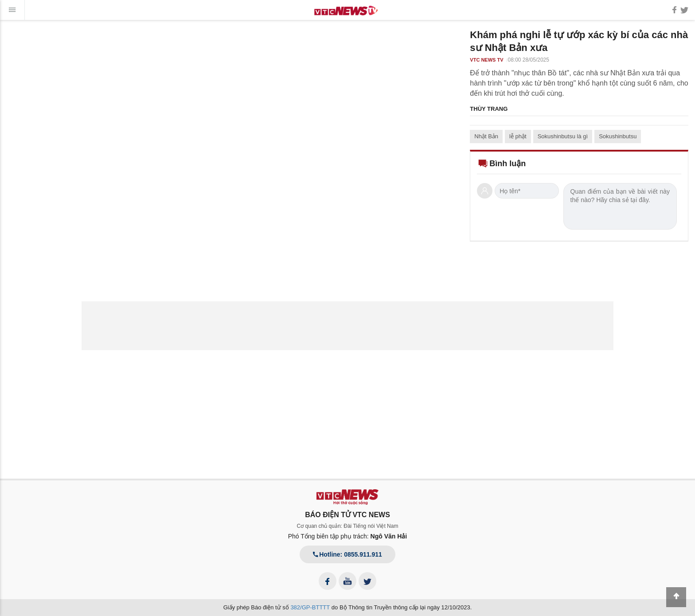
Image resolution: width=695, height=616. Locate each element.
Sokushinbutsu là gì (563, 136)
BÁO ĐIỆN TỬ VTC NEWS (347, 515)
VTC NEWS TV (486, 60)
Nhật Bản (486, 136)
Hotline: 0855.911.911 (347, 554)
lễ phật (518, 136)
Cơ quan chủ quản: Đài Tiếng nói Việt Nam (348, 526)
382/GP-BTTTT (310, 607)
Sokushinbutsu (618, 136)
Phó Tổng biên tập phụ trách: (348, 536)
